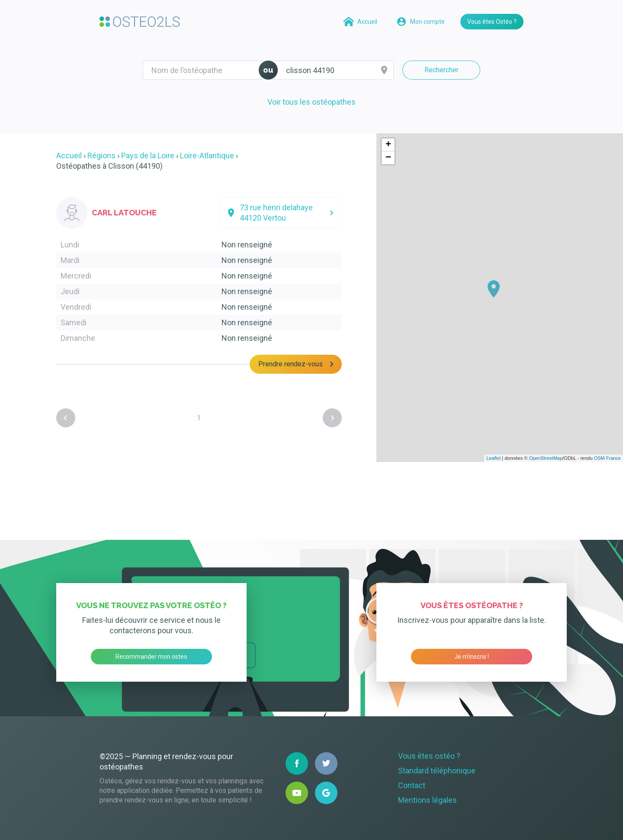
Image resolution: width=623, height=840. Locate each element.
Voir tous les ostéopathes (311, 102)
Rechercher (442, 70)
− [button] (388, 158)
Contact (412, 785)
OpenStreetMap (546, 458)
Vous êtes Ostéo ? (492, 22)
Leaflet (493, 458)
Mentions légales (427, 800)
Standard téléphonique (437, 771)
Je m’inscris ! (472, 657)
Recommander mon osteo (151, 657)
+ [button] (388, 145)
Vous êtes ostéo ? (429, 756)
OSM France (607, 458)
